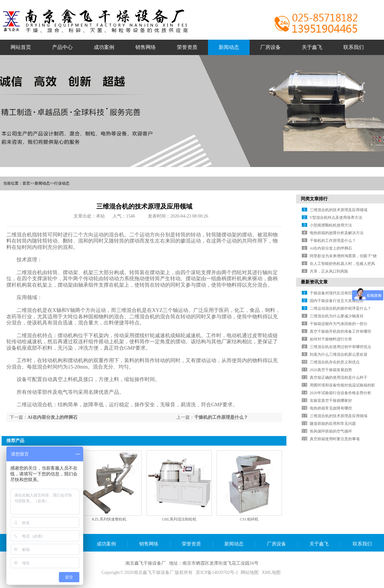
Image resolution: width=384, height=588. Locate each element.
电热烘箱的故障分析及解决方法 (337, 233)
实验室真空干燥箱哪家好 (331, 401)
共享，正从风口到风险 (329, 271)
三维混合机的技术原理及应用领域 (339, 210)
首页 (26, 183)
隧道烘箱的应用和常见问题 (333, 424)
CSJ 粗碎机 (249, 519)
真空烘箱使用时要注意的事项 (335, 439)
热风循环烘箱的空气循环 (331, 431)
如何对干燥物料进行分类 (331, 339)
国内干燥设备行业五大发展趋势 (337, 301)
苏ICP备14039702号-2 (217, 572)
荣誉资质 (191, 544)
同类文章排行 (314, 199)
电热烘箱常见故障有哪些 (331, 408)
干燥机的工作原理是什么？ (221, 417)
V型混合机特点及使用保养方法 (336, 218)
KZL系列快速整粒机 (109, 519)
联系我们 (362, 544)
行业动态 (62, 183)
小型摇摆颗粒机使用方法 (331, 225)
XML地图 (271, 572)
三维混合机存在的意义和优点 (335, 362)
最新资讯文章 (314, 282)
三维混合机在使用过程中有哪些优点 (340, 347)
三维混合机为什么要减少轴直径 (337, 316)
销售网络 (149, 544)
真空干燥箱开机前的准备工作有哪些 (340, 331)
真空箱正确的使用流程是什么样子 (339, 377)
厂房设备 (276, 544)
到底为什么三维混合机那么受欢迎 (339, 354)
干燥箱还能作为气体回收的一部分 (339, 324)
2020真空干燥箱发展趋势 (331, 370)
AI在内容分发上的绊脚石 (52, 417)
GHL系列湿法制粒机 (179, 519)
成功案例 (106, 544)
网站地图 (250, 572)
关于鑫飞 (319, 544)
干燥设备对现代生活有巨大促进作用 (340, 293)
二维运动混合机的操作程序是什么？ (340, 308)
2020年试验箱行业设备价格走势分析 (340, 393)
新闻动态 (42, 183)
